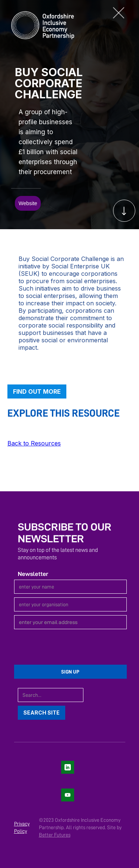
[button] (122, 13)
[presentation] (70, 647)
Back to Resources (34, 443)
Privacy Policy (22, 827)
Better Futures (55, 835)
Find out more (37, 391)
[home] (37, 24)
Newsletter (33, 574)
